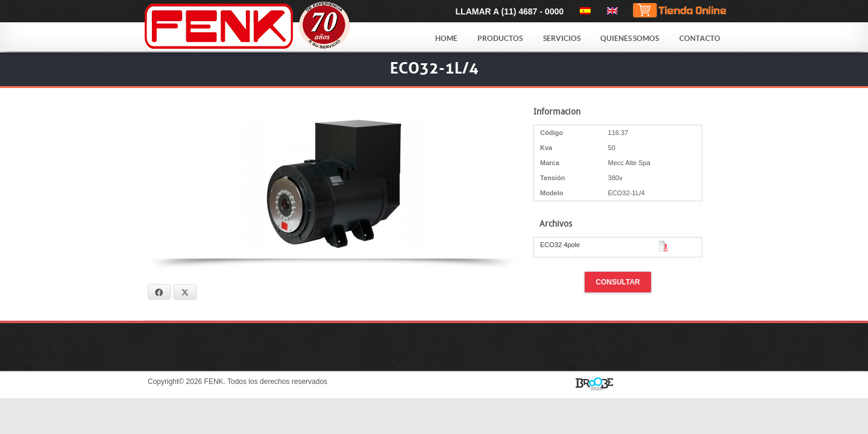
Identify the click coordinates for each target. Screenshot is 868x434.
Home (446, 38)
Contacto (700, 38)
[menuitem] (583, 11)
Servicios (562, 38)
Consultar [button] (618, 282)
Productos (500, 38)
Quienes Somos (630, 38)
